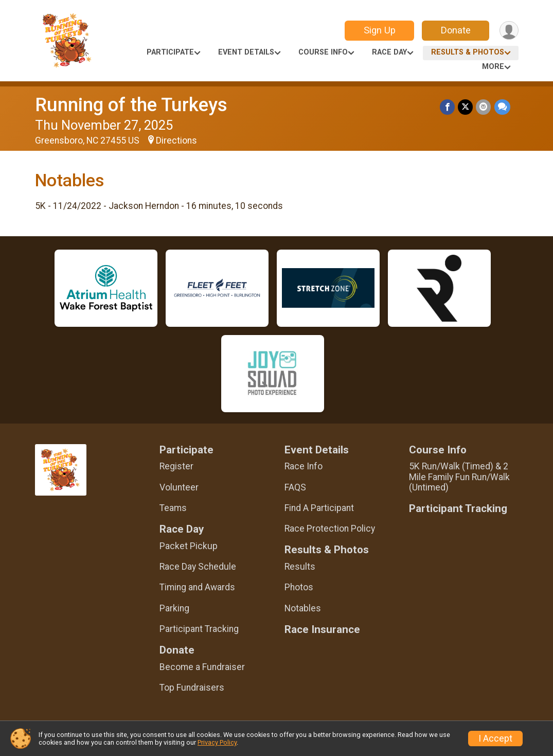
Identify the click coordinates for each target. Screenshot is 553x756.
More (493, 67)
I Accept (495, 739)
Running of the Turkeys (131, 105)
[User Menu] (509, 31)
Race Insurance (322, 630)
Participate (170, 52)
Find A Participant (319, 508)
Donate (455, 30)
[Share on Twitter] (466, 107)
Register (176, 466)
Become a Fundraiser (202, 667)
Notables (303, 608)
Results (300, 567)
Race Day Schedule (198, 567)
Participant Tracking (199, 629)
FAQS (295, 487)
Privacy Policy (217, 742)
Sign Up (379, 30)
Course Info (323, 52)
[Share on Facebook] (448, 107)
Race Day (389, 52)
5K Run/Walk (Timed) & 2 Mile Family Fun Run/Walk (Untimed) (459, 477)
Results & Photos (468, 52)
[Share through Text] (502, 107)
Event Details (246, 52)
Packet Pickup (189, 546)
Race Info (304, 466)
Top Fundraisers (192, 688)
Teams (173, 508)
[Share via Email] (484, 107)
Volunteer (179, 487)
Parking (174, 608)
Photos (299, 587)
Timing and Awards (197, 587)
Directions (176, 140)
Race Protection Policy (330, 529)
